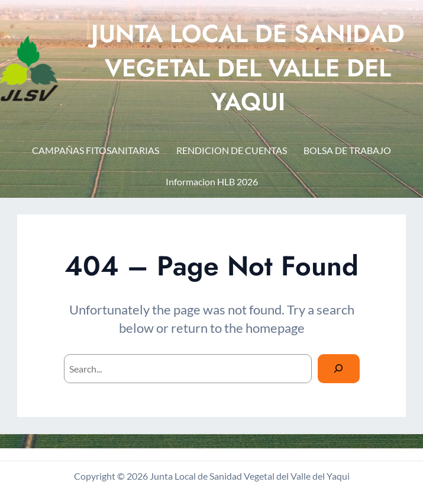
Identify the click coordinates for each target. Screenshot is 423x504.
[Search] (339, 369)
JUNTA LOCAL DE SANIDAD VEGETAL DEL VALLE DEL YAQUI (248, 68)
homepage (275, 328)
